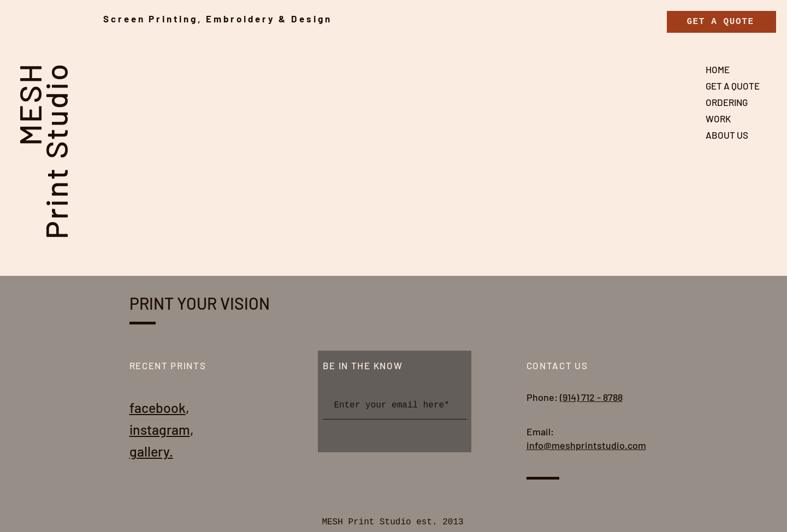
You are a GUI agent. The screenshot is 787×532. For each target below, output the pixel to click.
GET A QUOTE (733, 86)
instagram (160, 429)
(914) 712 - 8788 (591, 397)
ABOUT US (727, 135)
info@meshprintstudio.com (586, 445)
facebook (158, 407)
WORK (718, 119)
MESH (29, 104)
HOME (718, 69)
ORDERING (727, 102)
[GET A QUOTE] (721, 22)
